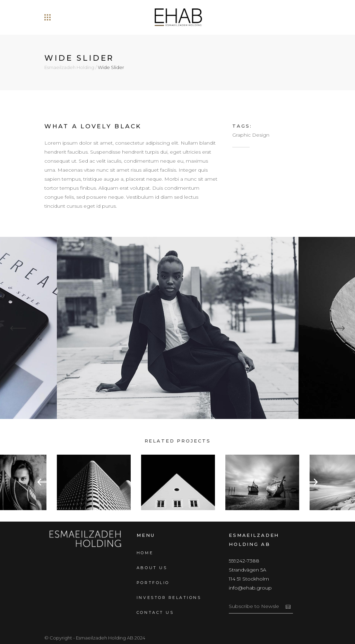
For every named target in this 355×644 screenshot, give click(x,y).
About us (152, 568)
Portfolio (153, 583)
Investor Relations (169, 598)
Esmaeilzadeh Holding (69, 67)
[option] (178, 482)
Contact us (155, 612)
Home (145, 553)
